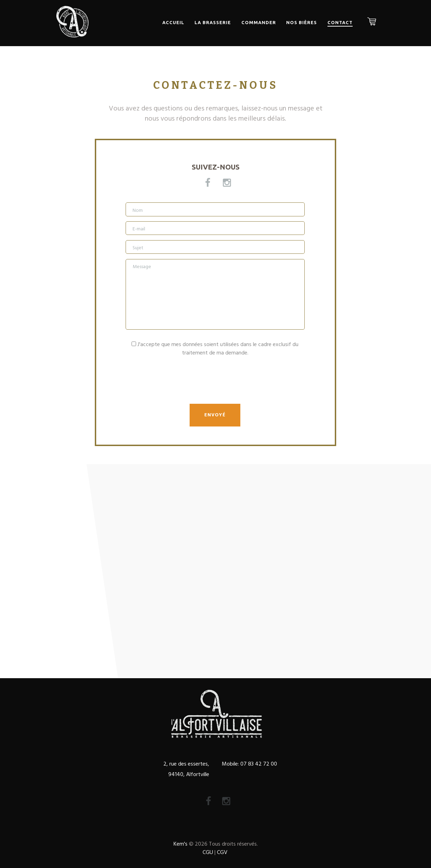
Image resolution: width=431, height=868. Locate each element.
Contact (340, 22)
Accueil (173, 22)
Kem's (181, 844)
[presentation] (179, 386)
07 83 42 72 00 (258, 764)
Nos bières (302, 22)
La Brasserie (213, 22)
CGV (222, 853)
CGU (208, 853)
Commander (259, 22)
